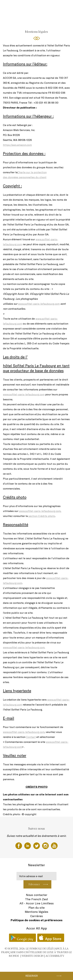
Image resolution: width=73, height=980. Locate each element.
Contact (31, 737)
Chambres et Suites (16, 6)
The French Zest (37, 899)
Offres (10, 18)
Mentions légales (36, 912)
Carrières (36, 916)
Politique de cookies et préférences (37, 920)
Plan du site (36, 908)
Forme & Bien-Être (24, 18)
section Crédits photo (42, 516)
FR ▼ (46, 18)
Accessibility (55, 956)
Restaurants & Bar (35, 6)
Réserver (32, 976)
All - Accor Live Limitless (37, 903)
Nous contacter (37, 895)
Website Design (33, 956)
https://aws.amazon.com (17, 145)
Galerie (38, 18)
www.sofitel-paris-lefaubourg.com (39, 304)
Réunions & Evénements (57, 6)
